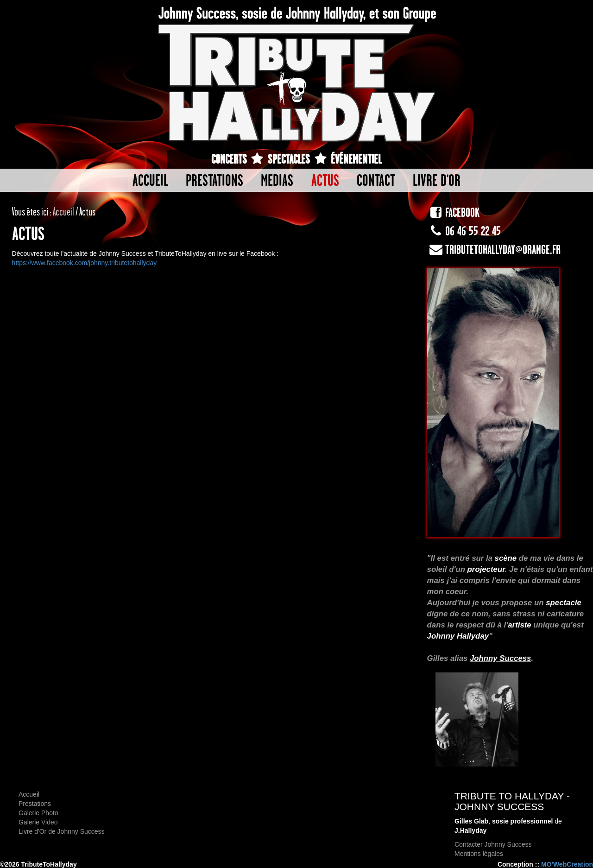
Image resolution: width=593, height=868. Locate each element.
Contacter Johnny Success (493, 844)
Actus (325, 180)
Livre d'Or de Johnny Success (62, 831)
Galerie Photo (38, 813)
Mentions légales (479, 854)
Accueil (150, 180)
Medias (277, 180)
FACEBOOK (453, 212)
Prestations (214, 180)
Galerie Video (38, 822)
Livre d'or (437, 180)
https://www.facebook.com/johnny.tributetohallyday (85, 263)
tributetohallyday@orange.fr (494, 250)
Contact (376, 180)
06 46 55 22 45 (464, 231)
